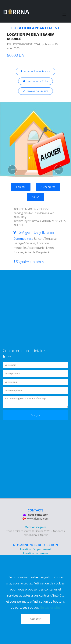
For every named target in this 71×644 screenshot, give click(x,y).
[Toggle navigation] (64, 11)
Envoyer (36, 415)
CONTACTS (35, 510)
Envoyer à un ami (36, 91)
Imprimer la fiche (35, 81)
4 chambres (48, 187)
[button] (12, 170)
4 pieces (21, 187)
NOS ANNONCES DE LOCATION (35, 545)
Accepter (35, 619)
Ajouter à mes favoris (36, 71)
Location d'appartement (35, 549)
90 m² (35, 197)
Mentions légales (36, 527)
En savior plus (50, 608)
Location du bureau (36, 553)
